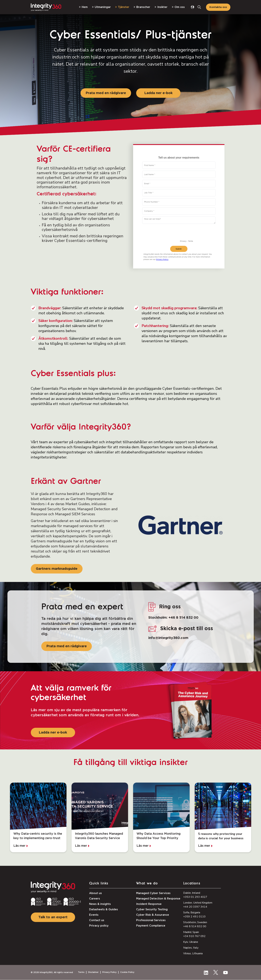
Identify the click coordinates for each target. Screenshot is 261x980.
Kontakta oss (218, 7)
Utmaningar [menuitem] (103, 7)
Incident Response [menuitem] (149, 904)
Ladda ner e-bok (158, 93)
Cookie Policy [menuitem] (127, 972)
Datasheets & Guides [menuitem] (104, 909)
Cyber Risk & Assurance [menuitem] (153, 915)
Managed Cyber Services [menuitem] (153, 893)
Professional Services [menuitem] (151, 920)
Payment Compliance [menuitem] (151, 926)
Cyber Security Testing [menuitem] (152, 909)
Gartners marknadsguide (57, 569)
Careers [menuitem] (95, 899)
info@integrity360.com (168, 638)
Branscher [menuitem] (143, 7)
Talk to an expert (53, 917)
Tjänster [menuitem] (124, 7)
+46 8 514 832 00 (183, 618)
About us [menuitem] (95, 893)
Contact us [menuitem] (97, 920)
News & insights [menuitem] (100, 904)
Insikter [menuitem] (162, 7)
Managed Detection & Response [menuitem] (158, 899)
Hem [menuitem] (85, 7)
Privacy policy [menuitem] (99, 926)
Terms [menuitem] (81, 972)
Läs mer (19, 846)
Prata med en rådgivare (106, 93)
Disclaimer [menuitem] (93, 972)
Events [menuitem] (94, 915)
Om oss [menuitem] (180, 7)
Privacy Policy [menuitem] (109, 972)
